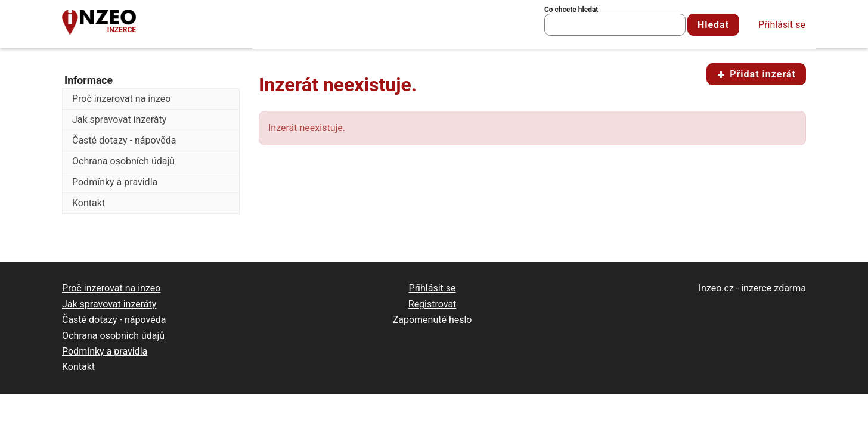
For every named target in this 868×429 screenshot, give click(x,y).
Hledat (713, 25)
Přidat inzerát (756, 74)
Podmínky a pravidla (115, 182)
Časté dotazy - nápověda (124, 140)
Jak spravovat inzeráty (119, 119)
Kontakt (89, 203)
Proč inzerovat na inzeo (121, 99)
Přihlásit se (782, 25)
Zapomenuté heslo (433, 320)
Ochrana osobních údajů (123, 161)
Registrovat (433, 304)
